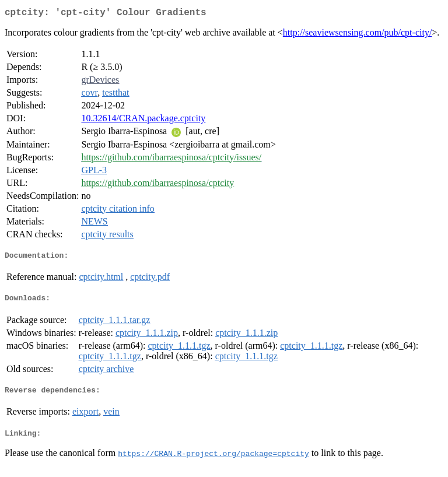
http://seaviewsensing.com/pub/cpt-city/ (358, 35)
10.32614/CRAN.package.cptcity (143, 120)
